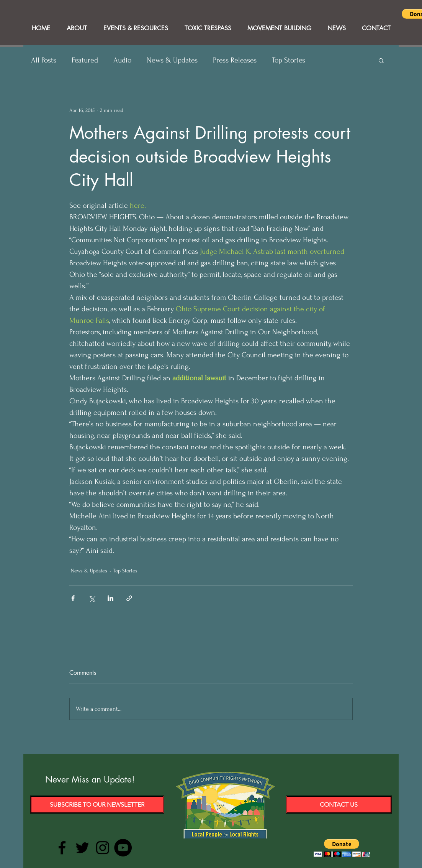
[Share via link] (129, 598)
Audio (122, 60)
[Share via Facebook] (73, 598)
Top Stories (289, 60)
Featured (85, 60)
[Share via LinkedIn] (110, 598)
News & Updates (172, 60)
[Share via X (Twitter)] (92, 598)
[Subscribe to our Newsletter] (97, 805)
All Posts (44, 60)
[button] (381, 60)
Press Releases (235, 60)
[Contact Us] (339, 805)
